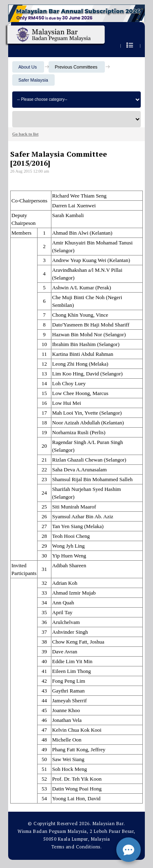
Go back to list (25, 134)
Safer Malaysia (33, 80)
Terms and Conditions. (77, 847)
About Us (28, 67)
